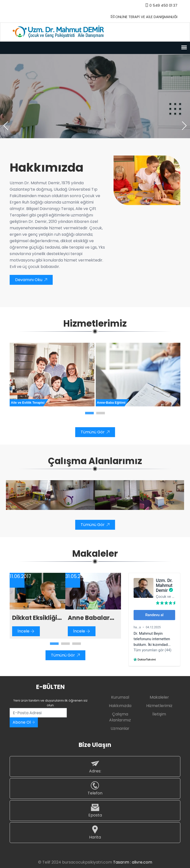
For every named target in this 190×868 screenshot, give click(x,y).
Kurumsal (120, 697)
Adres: (95, 766)
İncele (26, 631)
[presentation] (6, 126)
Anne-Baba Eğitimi (111, 403)
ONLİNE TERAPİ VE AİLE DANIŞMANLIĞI (144, 17)
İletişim (159, 714)
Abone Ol (24, 722)
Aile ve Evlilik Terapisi (28, 403)
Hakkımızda (120, 706)
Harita (95, 832)
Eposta (95, 810)
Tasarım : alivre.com (133, 862)
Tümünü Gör (95, 432)
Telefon (95, 788)
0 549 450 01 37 (161, 5)
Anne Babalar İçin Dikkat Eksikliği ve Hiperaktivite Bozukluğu (89, 618)
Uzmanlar (120, 728)
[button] (89, 413)
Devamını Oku (31, 280)
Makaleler (159, 697)
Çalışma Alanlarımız (120, 717)
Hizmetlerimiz (159, 706)
